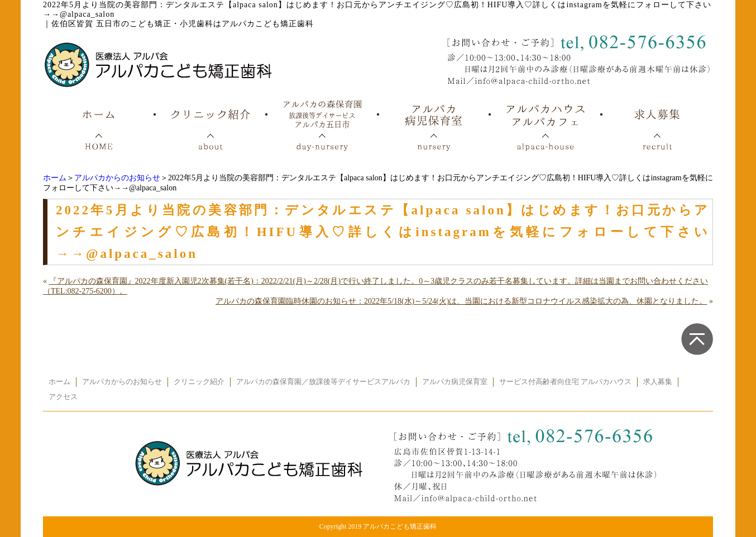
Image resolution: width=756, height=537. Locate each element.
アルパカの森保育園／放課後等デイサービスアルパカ (323, 382)
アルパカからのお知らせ (117, 178)
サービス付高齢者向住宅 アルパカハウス (565, 382)
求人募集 (658, 382)
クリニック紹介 (199, 382)
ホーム (55, 178)
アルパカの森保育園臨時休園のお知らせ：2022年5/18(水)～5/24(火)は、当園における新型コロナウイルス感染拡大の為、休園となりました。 (461, 301)
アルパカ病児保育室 (455, 382)
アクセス (63, 397)
